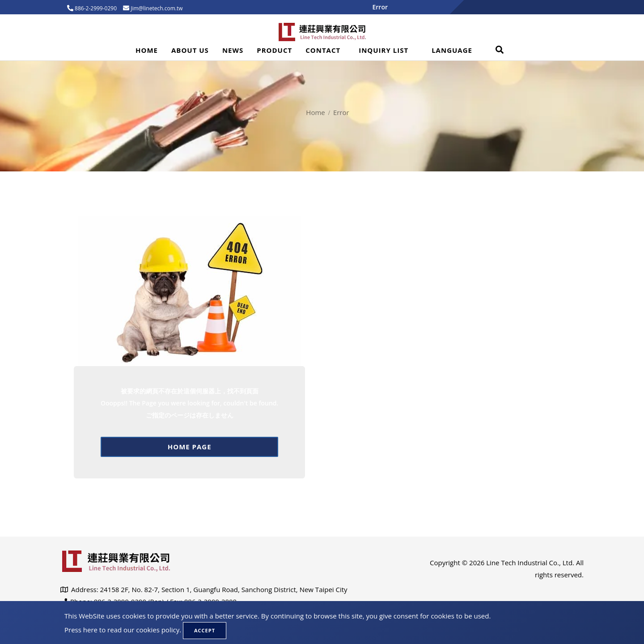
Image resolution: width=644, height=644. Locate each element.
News (233, 50)
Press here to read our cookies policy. (123, 630)
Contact (323, 50)
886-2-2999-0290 (95, 8)
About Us (190, 50)
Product (274, 50)
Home (147, 50)
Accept (205, 630)
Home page (190, 447)
